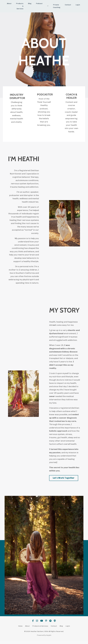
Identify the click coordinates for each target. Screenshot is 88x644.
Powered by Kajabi (44, 638)
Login (78, 5)
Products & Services (20, 6)
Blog (30, 4)
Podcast (39, 4)
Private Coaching (57, 6)
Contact (68, 5)
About (9, 4)
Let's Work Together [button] (64, 481)
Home (20, 629)
